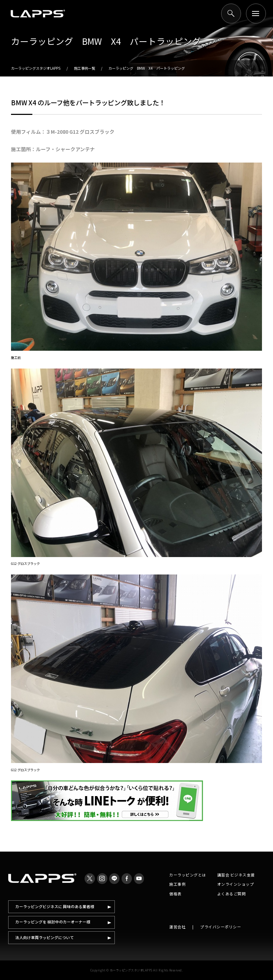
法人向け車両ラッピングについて (45, 937)
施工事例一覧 (85, 68)
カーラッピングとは (188, 875)
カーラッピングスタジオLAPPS (36, 68)
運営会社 (177, 927)
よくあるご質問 (232, 894)
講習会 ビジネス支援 (236, 875)
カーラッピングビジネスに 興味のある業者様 (55, 907)
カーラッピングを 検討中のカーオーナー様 (53, 922)
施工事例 (177, 884)
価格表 (175, 894)
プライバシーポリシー (221, 927)
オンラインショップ (236, 884)
